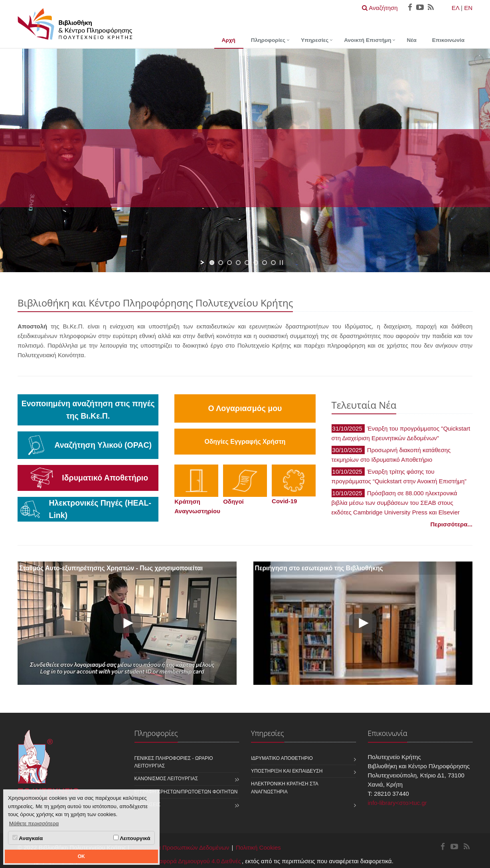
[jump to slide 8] (273, 263)
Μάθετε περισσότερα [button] (34, 824)
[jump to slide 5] (247, 263)
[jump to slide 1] (212, 263)
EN (468, 8)
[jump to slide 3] (229, 263)
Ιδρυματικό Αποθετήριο (282, 758)
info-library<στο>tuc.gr (397, 803)
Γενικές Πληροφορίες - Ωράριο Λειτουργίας (174, 762)
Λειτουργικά (132, 838)
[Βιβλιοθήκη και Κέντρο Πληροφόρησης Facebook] (443, 847)
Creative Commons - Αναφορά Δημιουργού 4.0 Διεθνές (168, 861)
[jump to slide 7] (265, 263)
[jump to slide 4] (238, 263)
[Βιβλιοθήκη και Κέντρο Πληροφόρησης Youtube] (454, 847)
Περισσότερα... (451, 524)
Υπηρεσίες (315, 40)
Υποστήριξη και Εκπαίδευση (287, 771)
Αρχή (229, 40)
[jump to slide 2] (221, 263)
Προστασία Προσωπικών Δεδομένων (180, 847)
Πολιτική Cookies (258, 847)
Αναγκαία (28, 838)
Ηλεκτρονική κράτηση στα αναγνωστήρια (285, 788)
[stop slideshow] (281, 263)
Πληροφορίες (268, 40)
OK (81, 856)
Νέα (411, 40)
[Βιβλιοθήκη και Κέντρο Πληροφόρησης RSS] (467, 847)
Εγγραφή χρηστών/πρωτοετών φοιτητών (186, 792)
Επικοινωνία (448, 40)
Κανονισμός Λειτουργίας (166, 779)
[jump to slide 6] (256, 263)
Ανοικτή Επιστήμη (367, 40)
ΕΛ (455, 8)
